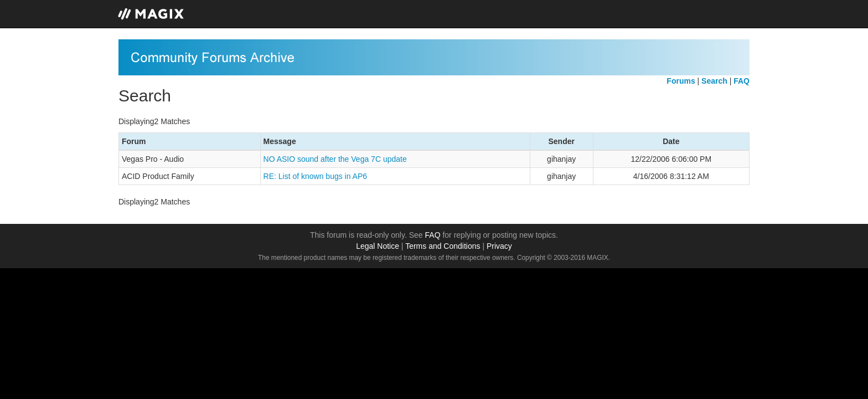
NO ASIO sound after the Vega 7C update (335, 159)
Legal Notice (378, 246)
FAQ (433, 235)
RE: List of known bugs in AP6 (316, 176)
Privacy (499, 246)
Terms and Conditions (443, 246)
